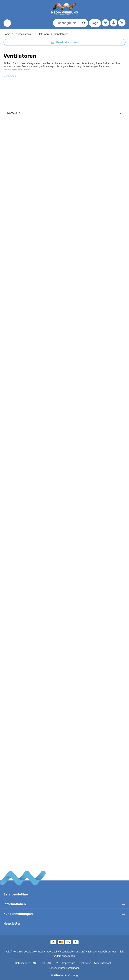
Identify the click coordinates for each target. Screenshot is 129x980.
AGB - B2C (39, 963)
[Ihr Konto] (113, 23)
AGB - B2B (54, 963)
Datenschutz (24, 963)
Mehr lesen (10, 76)
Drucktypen (84, 963)
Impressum (69, 963)
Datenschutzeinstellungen (64, 968)
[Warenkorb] (122, 23)
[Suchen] (83, 23)
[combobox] (66, 23)
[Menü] (7, 23)
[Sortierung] (64, 113)
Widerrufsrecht (101, 963)
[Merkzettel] (105, 23)
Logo (94, 23)
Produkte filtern (64, 42)
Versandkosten (67, 952)
